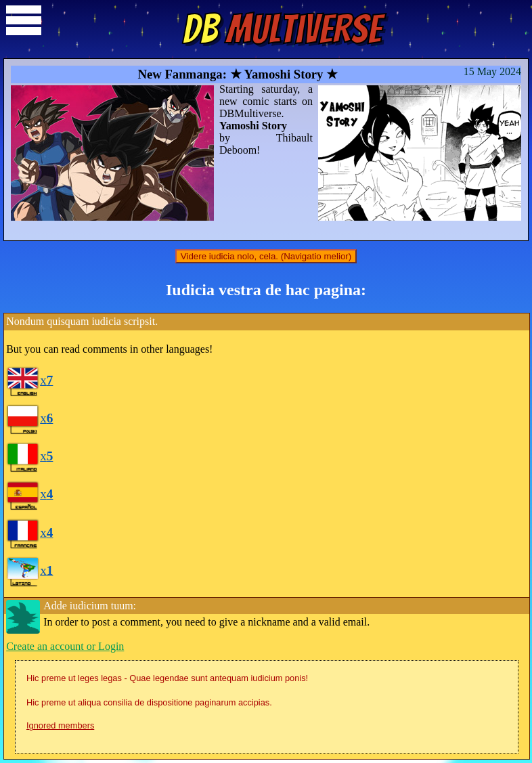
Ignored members (60, 725)
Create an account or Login (65, 646)
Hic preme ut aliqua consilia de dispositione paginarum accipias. (149, 702)
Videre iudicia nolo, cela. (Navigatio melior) (266, 256)
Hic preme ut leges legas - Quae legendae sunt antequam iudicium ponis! (167, 678)
